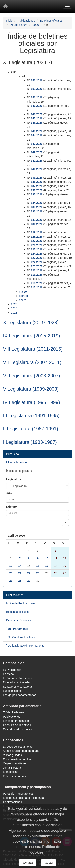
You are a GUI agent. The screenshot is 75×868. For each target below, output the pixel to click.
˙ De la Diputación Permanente (25, 646)
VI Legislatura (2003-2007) (31, 376)
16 (38, 566)
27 (11, 581)
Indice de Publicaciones (21, 603)
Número (11, 507)
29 (29, 581)
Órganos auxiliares (15, 763)
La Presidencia (12, 670)
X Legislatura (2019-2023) (31, 322)
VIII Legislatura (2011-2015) (33, 349)
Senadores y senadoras (18, 687)
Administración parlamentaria (21, 751)
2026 (36, 25)
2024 (14, 308)
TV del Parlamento (15, 712)
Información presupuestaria (20, 806)
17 (47, 566)
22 (29, 573)
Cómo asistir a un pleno (18, 759)
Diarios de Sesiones (19, 620)
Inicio (9, 21)
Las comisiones (13, 691)
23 (38, 573)
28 (20, 581)
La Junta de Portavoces (18, 678)
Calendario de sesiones (18, 729)
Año (9, 493)
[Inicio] (5, 6)
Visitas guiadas (12, 755)
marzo (23, 292)
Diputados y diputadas (17, 682)
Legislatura (14, 479)
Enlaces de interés (14, 776)
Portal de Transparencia (18, 794)
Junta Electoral (12, 768)
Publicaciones (26, 21)
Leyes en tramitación (16, 721)
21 (20, 573)
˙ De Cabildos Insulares (21, 637)
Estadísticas (10, 772)
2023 (14, 313)
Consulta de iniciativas (17, 725)
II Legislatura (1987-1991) (31, 429)
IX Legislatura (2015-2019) (31, 336)
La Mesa (8, 674)
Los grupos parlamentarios (20, 695)
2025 (14, 304)
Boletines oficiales (51, 21)
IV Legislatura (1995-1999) (31, 402)
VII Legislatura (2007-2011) (32, 362)
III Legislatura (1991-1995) (31, 416)
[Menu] (67, 5)
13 (11, 566)
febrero (23, 296)
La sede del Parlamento (18, 747)
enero (23, 300)
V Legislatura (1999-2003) (31, 389)
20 (11, 573)
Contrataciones (12, 802)
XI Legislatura (19, 25)
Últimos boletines (17, 462)
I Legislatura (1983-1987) (30, 442)
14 (20, 566)
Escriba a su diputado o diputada (23, 798)
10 (47, 558)
